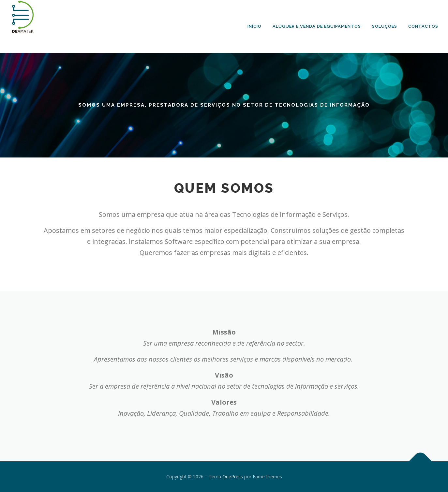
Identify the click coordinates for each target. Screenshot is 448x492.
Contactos (423, 26)
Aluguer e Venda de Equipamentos (317, 26)
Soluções (385, 26)
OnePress (233, 477)
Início (254, 26)
